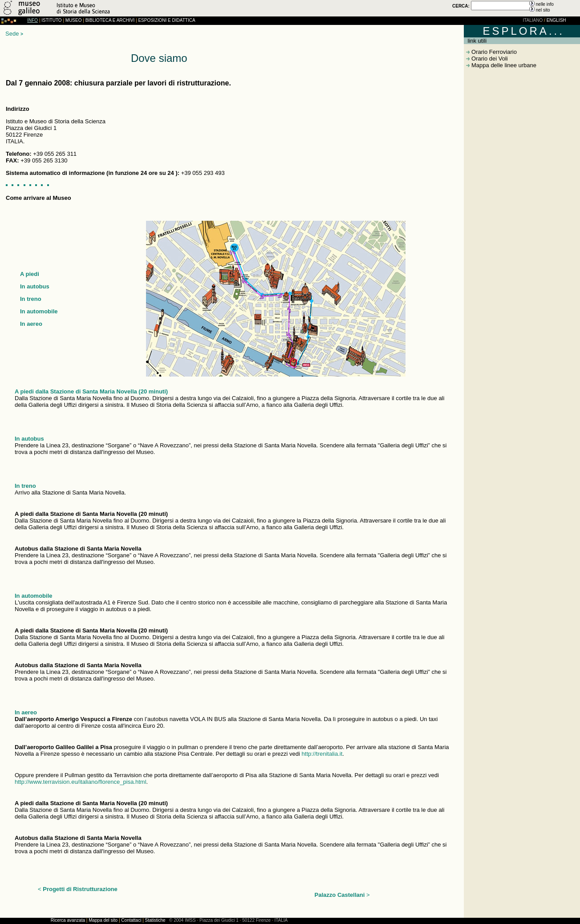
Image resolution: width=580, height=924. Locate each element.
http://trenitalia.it (322, 754)
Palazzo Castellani (341, 895)
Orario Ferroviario (493, 52)
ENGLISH (556, 20)
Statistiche (155, 920)
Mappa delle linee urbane (503, 65)
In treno (31, 299)
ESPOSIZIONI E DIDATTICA (166, 20)
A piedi (30, 274)
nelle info (545, 4)
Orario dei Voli (489, 59)
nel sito (543, 10)
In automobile (39, 311)
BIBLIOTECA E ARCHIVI (110, 20)
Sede (12, 34)
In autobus (35, 286)
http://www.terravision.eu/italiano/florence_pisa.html (81, 782)
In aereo (31, 324)
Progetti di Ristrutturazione (80, 889)
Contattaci (131, 920)
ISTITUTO (51, 20)
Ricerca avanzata (68, 920)
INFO (32, 20)
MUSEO (74, 20)
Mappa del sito (103, 920)
